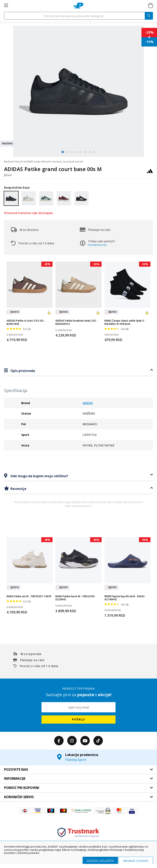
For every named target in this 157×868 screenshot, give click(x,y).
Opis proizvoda (22, 371)
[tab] (78, 371)
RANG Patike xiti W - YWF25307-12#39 (29, 596)
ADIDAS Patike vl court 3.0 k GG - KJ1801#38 (26, 322)
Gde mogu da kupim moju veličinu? (39, 476)
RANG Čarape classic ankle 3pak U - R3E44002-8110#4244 (125, 322)
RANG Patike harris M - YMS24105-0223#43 (75, 598)
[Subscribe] (78, 720)
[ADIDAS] (150, 173)
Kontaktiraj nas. (98, 245)
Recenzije (18, 489)
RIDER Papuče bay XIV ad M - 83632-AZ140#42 (125, 598)
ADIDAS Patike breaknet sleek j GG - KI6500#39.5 (76, 322)
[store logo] (78, 6)
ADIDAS (88, 403)
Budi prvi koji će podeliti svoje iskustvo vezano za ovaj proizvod (43, 161)
